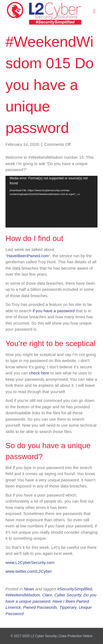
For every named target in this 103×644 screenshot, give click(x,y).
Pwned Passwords (40, 607)
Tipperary (68, 607)
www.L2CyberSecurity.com (30, 562)
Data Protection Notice (76, 636)
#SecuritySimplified (75, 589)
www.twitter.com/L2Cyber (29, 571)
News (29, 589)
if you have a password (53, 311)
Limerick (13, 607)
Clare (47, 595)
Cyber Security (68, 595)
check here (39, 373)
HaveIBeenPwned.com (28, 256)
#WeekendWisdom (23, 595)
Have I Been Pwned (71, 601)
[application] (51, 202)
